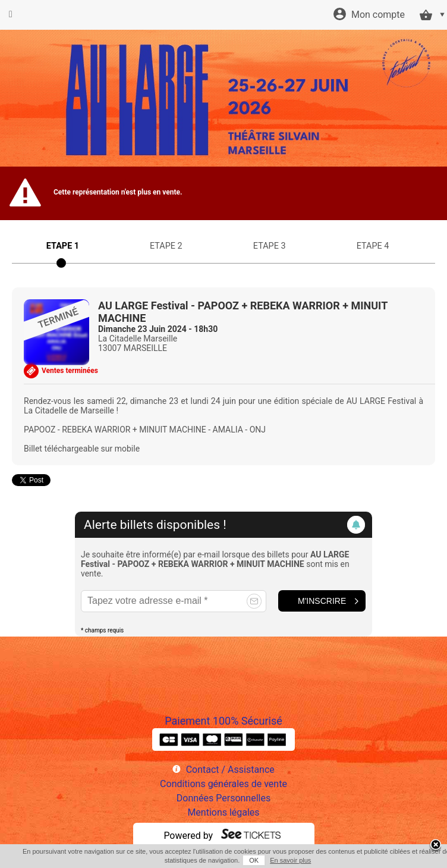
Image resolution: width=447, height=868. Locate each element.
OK (254, 860)
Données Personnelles (223, 798)
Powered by (188, 836)
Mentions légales (223, 812)
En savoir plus (290, 860)
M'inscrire (322, 601)
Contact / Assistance (230, 770)
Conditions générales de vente (223, 784)
